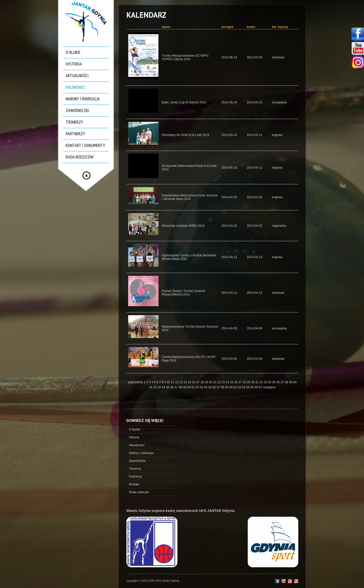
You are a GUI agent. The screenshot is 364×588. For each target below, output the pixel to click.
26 (236, 382)
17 (198, 382)
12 (177, 382)
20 (211, 382)
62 (240, 387)
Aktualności (77, 75)
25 (232, 382)
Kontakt (134, 484)
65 (253, 387)
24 (228, 382)
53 (202, 387)
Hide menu (86, 175)
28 (245, 382)
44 (164, 387)
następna (269, 387)
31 (257, 382)
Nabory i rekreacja (83, 99)
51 (194, 387)
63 (244, 387)
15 (190, 382)
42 (156, 387)
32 (262, 382)
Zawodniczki (77, 110)
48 (181, 387)
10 (169, 382)
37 (283, 382)
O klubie (73, 52)
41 (151, 387)
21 (215, 382)
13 (182, 382)
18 (203, 382)
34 (270, 382)
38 (287, 382)
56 (214, 387)
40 (295, 382)
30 (253, 382)
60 (231, 387)
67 (261, 387)
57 (219, 387)
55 (210, 387)
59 (227, 387)
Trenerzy (74, 122)
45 (168, 387)
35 (274, 382)
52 (198, 387)
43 (160, 387)
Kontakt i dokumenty (85, 145)
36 (278, 382)
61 (236, 387)
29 (249, 382)
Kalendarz (75, 87)
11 (173, 382)
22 (220, 382)
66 (257, 387)
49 (185, 387)
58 (223, 387)
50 (189, 387)
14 (186, 382)
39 (291, 382)
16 (194, 382)
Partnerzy (75, 134)
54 (206, 387)
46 (172, 387)
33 (266, 382)
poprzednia (136, 382)
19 (207, 382)
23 (224, 382)
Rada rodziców (80, 157)
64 (248, 387)
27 (241, 382)
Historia (74, 64)
